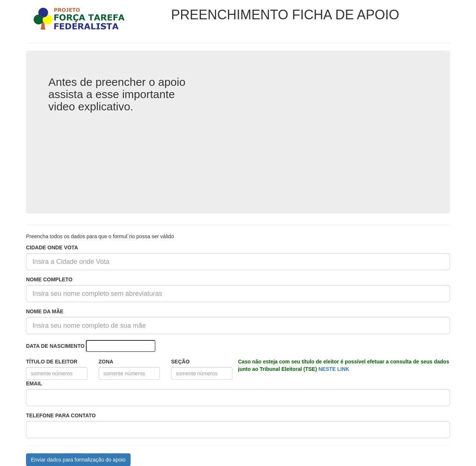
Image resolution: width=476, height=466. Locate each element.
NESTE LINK (334, 369)
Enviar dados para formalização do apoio (78, 460)
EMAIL (34, 384)
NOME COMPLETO (49, 279)
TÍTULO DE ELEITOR (52, 362)
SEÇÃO (180, 362)
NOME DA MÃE (45, 311)
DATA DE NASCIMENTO (55, 346)
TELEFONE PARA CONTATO (61, 415)
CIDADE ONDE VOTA (52, 247)
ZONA (106, 362)
